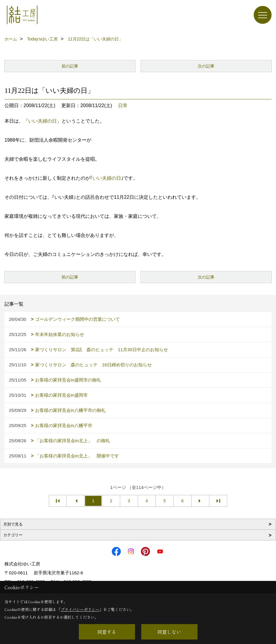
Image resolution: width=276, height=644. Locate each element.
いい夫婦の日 (43, 121)
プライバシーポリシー (80, 609)
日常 (123, 105)
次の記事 (206, 66)
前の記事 (70, 66)
